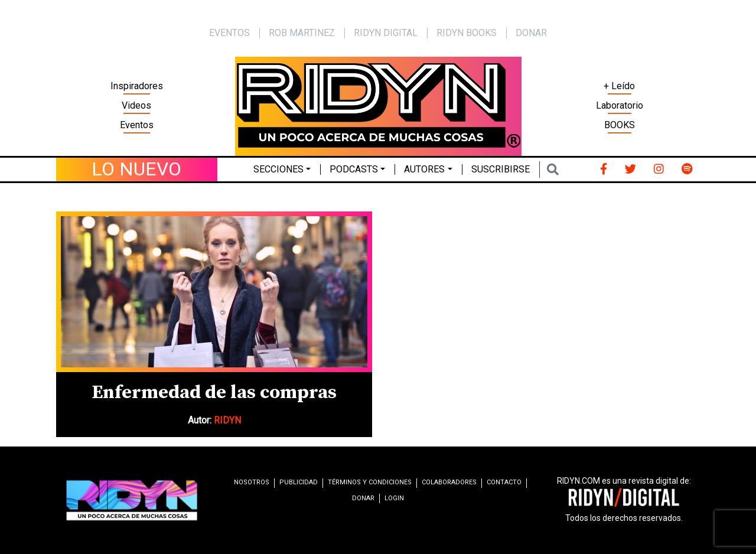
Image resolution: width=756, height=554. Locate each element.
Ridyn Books (467, 33)
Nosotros (252, 482)
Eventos (137, 125)
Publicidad (299, 482)
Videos (136, 105)
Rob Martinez (302, 33)
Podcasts (354, 169)
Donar (531, 33)
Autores (424, 169)
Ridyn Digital (386, 33)
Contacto (504, 482)
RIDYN (227, 420)
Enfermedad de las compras (214, 393)
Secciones (278, 169)
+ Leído (619, 86)
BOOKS (620, 125)
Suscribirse (501, 169)
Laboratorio (620, 105)
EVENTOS (229, 33)
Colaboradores (449, 482)
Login (394, 498)
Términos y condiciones (370, 482)
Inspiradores (137, 86)
